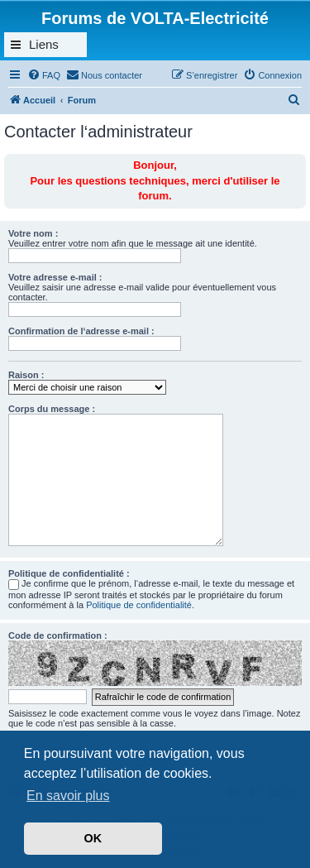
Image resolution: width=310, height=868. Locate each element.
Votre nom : (33, 233)
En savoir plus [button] (68, 796)
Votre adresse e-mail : (55, 277)
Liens (44, 44)
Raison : (26, 375)
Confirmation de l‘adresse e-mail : (81, 331)
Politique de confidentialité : (69, 573)
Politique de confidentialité (139, 605)
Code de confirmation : (58, 635)
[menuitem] (44, 75)
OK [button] (93, 838)
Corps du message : (52, 409)
